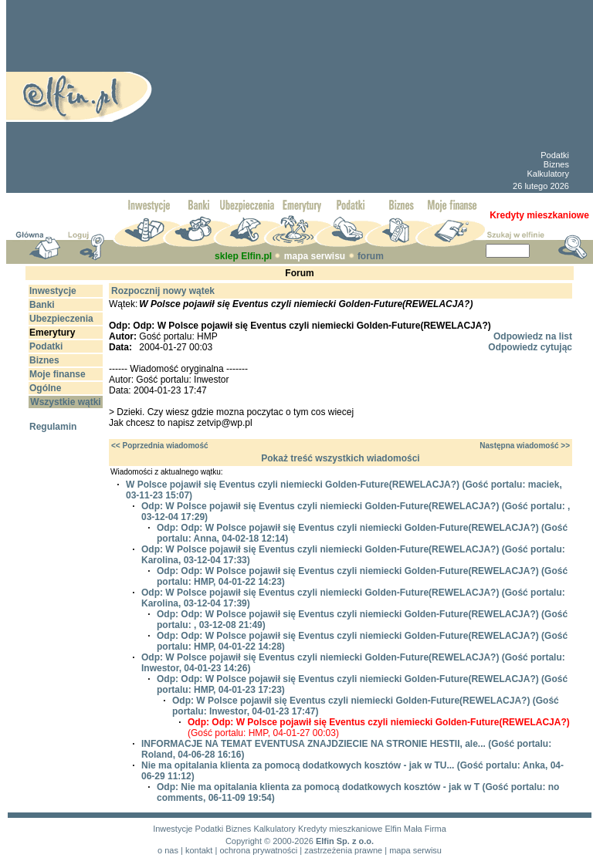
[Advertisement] (323, 96)
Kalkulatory (547, 174)
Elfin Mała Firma (415, 829)
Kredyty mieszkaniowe (340, 829)
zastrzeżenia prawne (343, 850)
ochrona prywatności (258, 850)
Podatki (555, 155)
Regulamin (53, 427)
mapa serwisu (315, 256)
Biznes (556, 164)
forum (371, 256)
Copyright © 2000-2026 (269, 841)
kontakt (199, 850)
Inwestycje (173, 829)
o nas (168, 850)
